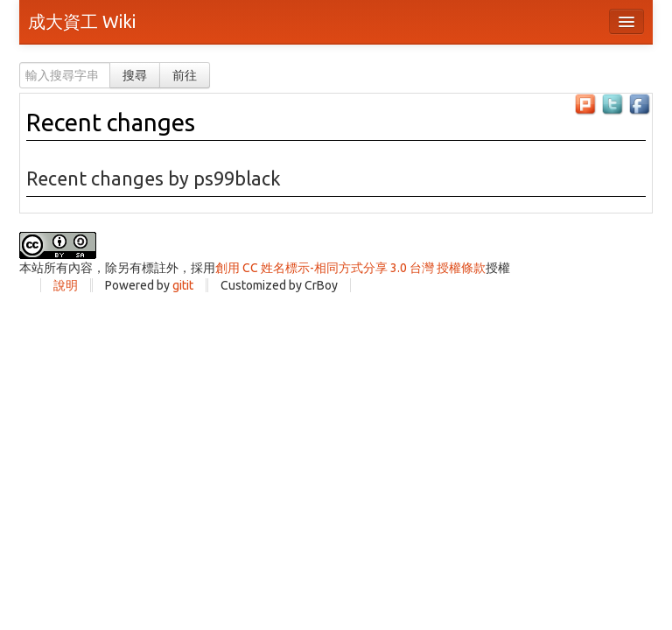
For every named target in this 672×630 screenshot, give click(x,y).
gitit (183, 285)
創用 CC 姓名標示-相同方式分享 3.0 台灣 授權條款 (350, 268)
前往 (185, 75)
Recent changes (111, 122)
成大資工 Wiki (82, 21)
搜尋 (135, 75)
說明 (66, 285)
